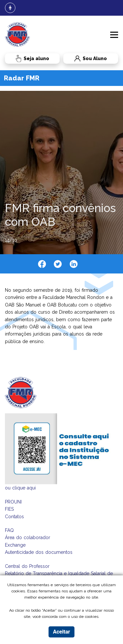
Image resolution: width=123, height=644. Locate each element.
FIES (9, 509)
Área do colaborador (28, 537)
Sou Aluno (85, 59)
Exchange (15, 545)
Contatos (14, 517)
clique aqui (24, 488)
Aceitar (61, 632)
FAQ (9, 530)
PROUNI (13, 502)
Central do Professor (27, 566)
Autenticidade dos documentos (39, 552)
